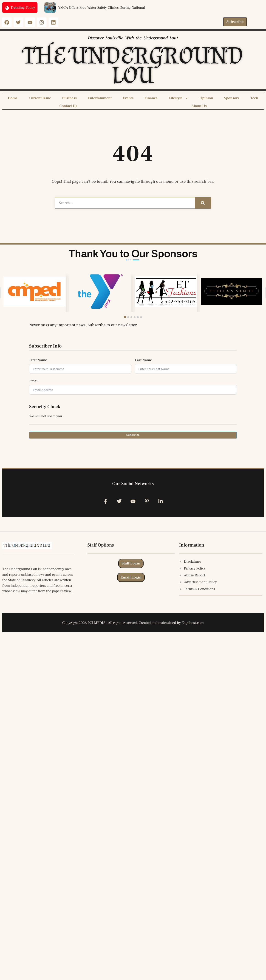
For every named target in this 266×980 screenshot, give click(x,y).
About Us (199, 106)
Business (69, 98)
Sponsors (232, 98)
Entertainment (100, 98)
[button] (125, 317)
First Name (38, 360)
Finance (151, 98)
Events (128, 98)
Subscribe (133, 435)
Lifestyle (179, 98)
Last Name (143, 360)
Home (13, 98)
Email (34, 381)
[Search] (203, 203)
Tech (254, 98)
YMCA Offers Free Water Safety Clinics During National (102, 8)
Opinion (206, 98)
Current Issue (40, 98)
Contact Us (68, 106)
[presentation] (64, 452)
